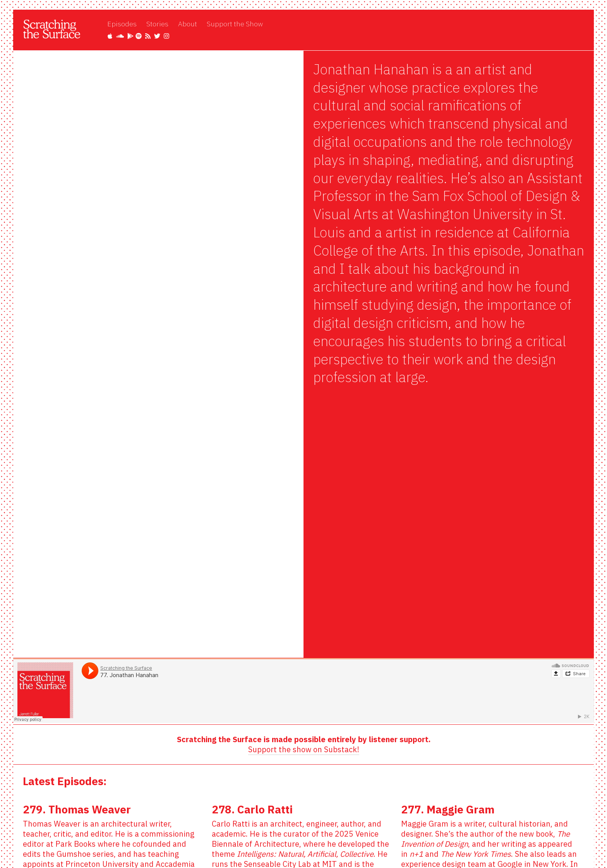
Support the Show (235, 24)
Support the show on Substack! (304, 749)
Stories (157, 24)
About (188, 24)
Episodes (122, 24)
